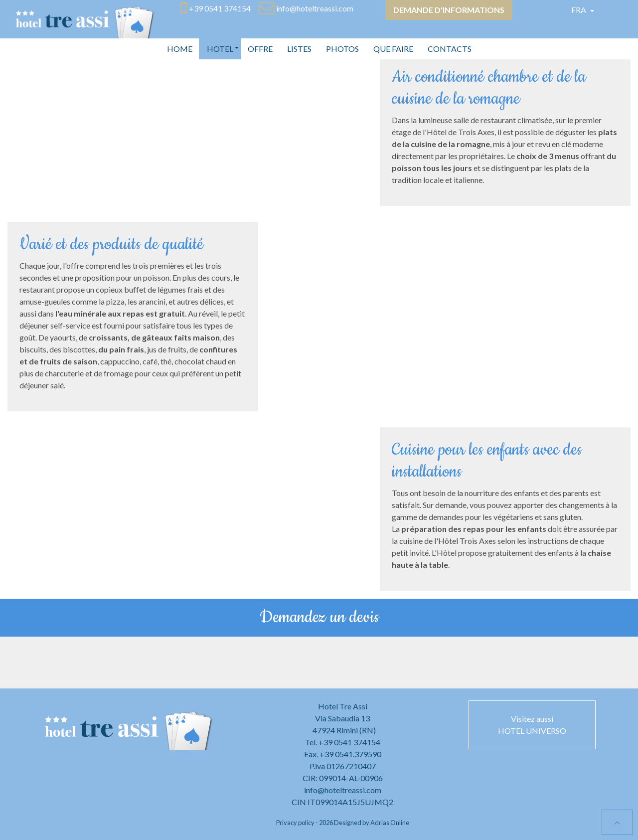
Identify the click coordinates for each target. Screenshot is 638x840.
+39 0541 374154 (349, 742)
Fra (579, 10)
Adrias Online (390, 823)
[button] (220, 49)
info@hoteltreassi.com (343, 790)
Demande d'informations (449, 10)
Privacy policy (295, 823)
